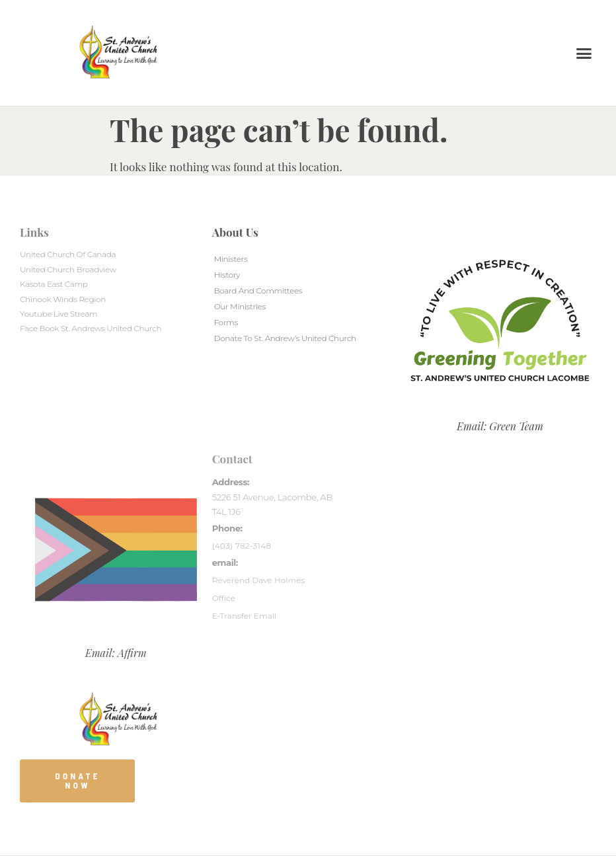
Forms (226, 322)
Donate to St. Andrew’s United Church (285, 338)
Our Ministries (240, 306)
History (227, 275)
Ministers (231, 259)
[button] (584, 53)
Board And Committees (258, 291)
